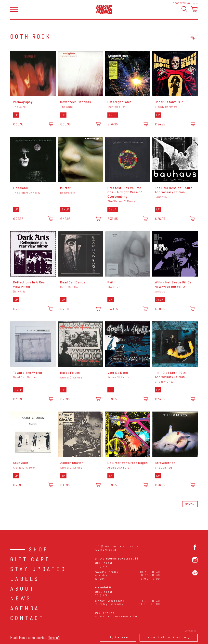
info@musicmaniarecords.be (117, 546)
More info (54, 638)
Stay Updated (38, 569)
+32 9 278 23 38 (106, 550)
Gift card (30, 559)
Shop (39, 549)
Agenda (25, 608)
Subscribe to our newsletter (116, 616)
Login (195, 3)
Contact (27, 618)
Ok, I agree (118, 637)
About (23, 588)
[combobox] (175, 38)
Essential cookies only (169, 637)
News (21, 598)
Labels (25, 579)
